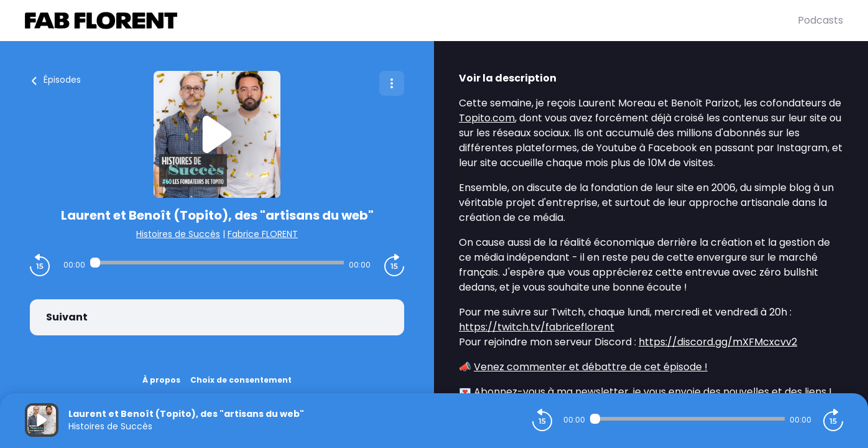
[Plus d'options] (392, 83)
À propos (161, 380)
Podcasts (820, 20)
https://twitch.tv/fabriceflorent (537, 327)
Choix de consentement (241, 380)
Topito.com (487, 118)
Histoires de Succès (178, 234)
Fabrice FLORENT (263, 234)
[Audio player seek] (217, 263)
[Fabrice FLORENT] (411, 21)
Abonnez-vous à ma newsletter (551, 392)
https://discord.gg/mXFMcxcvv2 (718, 342)
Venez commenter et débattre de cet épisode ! (591, 367)
